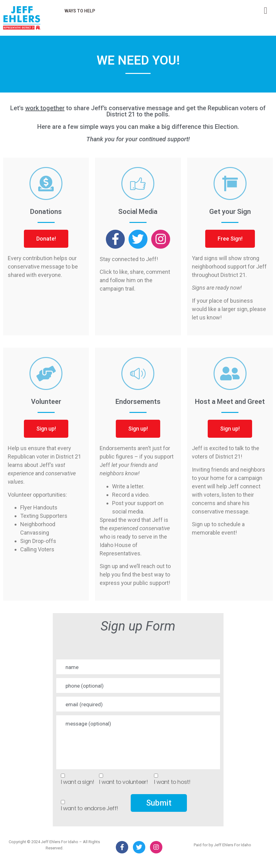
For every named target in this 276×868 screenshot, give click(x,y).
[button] (46, 239)
